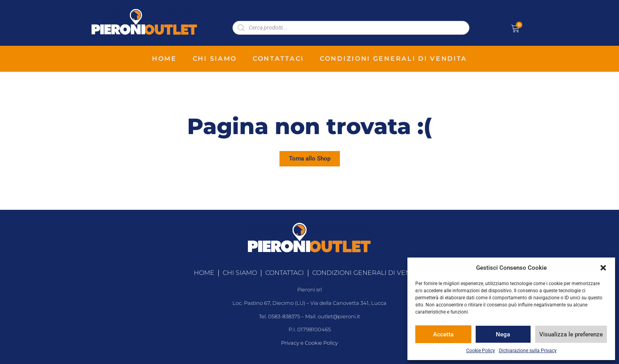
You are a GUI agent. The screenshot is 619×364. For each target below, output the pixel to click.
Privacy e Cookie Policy (309, 343)
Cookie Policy (481, 351)
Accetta (443, 334)
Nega (503, 334)
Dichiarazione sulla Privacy (528, 351)
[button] (603, 268)
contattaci (278, 59)
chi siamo (215, 59)
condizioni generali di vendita (393, 59)
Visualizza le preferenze (571, 334)
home (164, 59)
